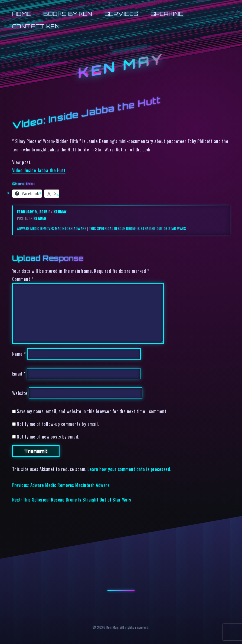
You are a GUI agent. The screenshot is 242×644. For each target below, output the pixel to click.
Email (19, 374)
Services (121, 14)
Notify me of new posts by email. (48, 436)
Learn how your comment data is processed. (129, 469)
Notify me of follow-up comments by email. (58, 424)
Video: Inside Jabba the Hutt (39, 170)
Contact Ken (36, 26)
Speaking (167, 14)
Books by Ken (68, 14)
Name (19, 354)
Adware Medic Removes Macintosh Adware (52, 228)
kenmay (60, 212)
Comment (23, 279)
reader (40, 218)
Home (22, 14)
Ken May (121, 66)
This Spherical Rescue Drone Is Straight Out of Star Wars (138, 228)
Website (20, 393)
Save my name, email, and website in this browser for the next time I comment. (92, 411)
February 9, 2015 (33, 212)
